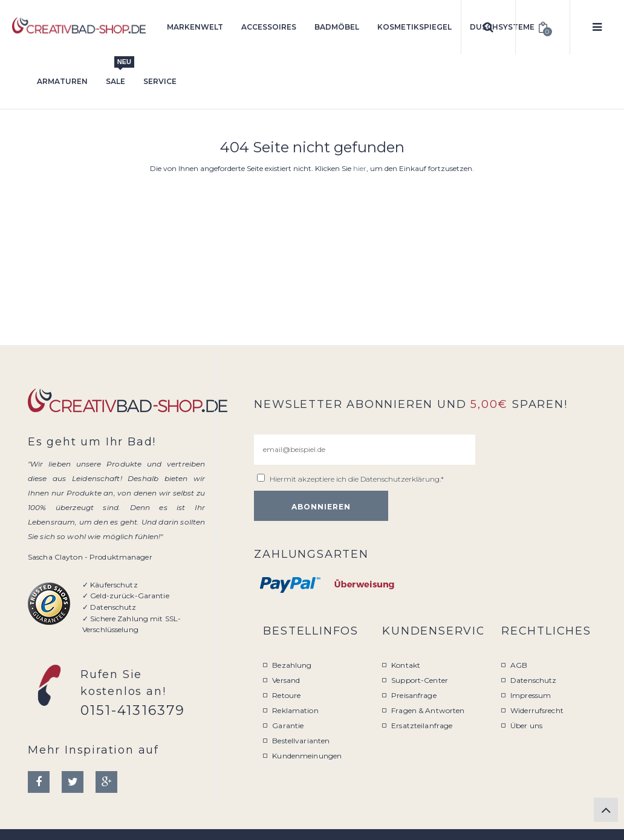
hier (360, 168)
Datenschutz (533, 680)
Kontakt (406, 665)
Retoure (286, 695)
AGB (519, 665)
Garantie (288, 725)
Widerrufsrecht (537, 710)
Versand (286, 680)
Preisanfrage (414, 695)
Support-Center (420, 680)
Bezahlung (292, 665)
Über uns (526, 725)
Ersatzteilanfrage (422, 725)
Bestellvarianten (301, 741)
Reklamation (295, 710)
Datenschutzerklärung (400, 479)
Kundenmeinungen (307, 756)
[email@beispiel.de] (365, 450)
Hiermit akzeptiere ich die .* (357, 479)
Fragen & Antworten (428, 710)
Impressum (531, 695)
